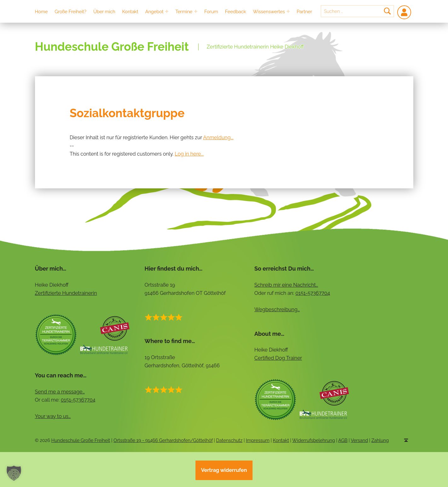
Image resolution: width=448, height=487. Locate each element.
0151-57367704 (313, 293)
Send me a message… (60, 392)
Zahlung (380, 440)
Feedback (236, 11)
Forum (211, 11)
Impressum (258, 440)
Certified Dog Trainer (278, 358)
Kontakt (130, 11)
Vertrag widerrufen (224, 470)
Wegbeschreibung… (277, 309)
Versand (359, 440)
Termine (184, 11)
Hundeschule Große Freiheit (112, 47)
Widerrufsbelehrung (314, 440)
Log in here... (189, 154)
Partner (304, 11)
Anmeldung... (218, 138)
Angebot (154, 11)
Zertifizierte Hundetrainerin (66, 293)
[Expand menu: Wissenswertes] (288, 11)
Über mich (104, 11)
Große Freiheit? (71, 11)
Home (41, 11)
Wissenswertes (269, 11)
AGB (343, 440)
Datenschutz (229, 440)
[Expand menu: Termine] (196, 11)
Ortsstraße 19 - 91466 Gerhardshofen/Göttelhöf (163, 440)
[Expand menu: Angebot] (167, 11)
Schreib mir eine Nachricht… (286, 285)
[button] (14, 473)
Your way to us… (53, 416)
